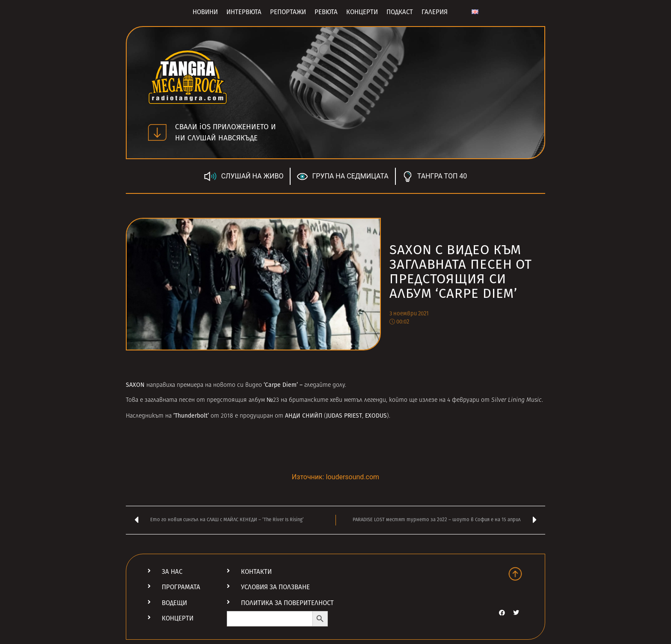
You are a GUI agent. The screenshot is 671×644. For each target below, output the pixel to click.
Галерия (435, 12)
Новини (205, 12)
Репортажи (288, 12)
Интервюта (244, 12)
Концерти (362, 12)
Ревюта (326, 12)
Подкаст (400, 12)
